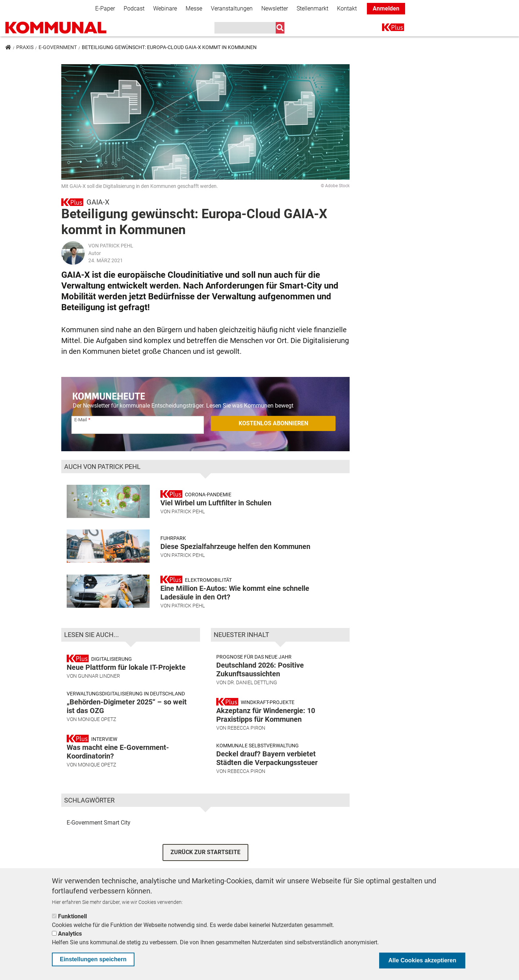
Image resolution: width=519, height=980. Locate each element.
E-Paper (105, 8)
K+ (386, 29)
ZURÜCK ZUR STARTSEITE (205, 852)
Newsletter (275, 8)
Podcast (134, 8)
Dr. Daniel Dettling (252, 682)
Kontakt (347, 8)
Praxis (25, 47)
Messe (194, 8)
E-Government (58, 47)
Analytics (70, 934)
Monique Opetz (97, 719)
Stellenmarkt (312, 8)
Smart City (117, 823)
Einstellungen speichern (93, 959)
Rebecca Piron (246, 728)
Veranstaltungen (232, 8)
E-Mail (81, 420)
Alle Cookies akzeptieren (422, 960)
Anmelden (386, 8)
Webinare (165, 8)
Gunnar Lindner (99, 676)
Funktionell (72, 916)
